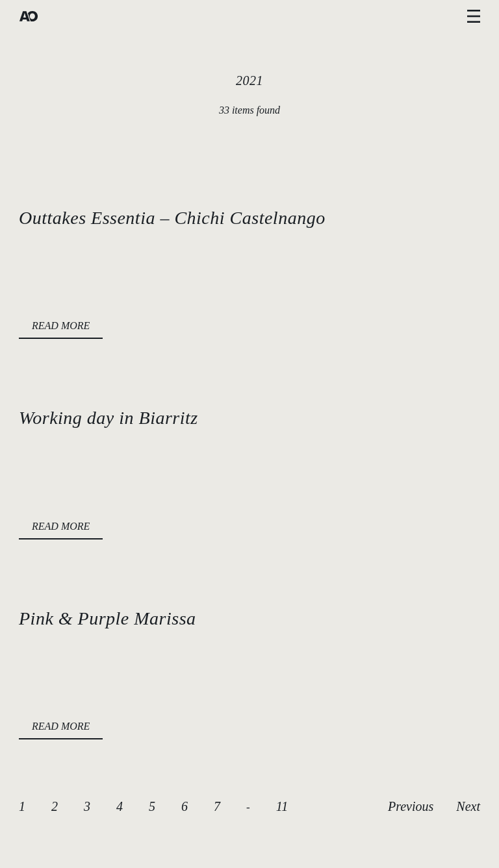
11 (282, 806)
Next (468, 806)
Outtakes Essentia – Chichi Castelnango (172, 218)
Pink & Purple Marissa (108, 618)
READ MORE (61, 326)
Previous (411, 806)
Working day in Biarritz (109, 418)
